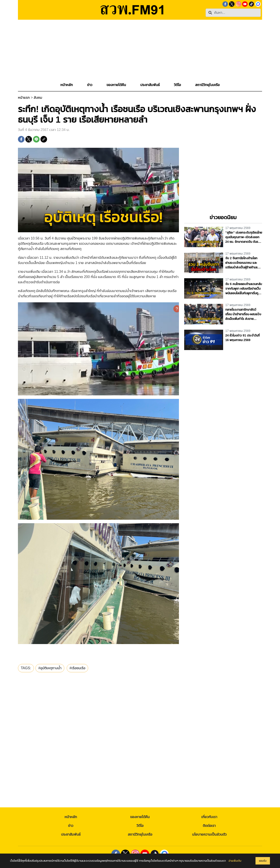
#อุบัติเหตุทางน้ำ (50, 668)
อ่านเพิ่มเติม (235, 861)
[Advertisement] (140, 50)
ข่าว (71, 826)
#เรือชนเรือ (77, 668)
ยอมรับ (263, 861)
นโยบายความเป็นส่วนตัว (209, 834)
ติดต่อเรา (209, 826)
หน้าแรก (24, 98)
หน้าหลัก (71, 817)
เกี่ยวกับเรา (209, 817)
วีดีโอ (140, 826)
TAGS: (26, 668)
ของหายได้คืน (140, 817)
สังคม (38, 98)
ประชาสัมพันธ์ (71, 834)
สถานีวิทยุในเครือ (140, 834)
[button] (90, 85)
